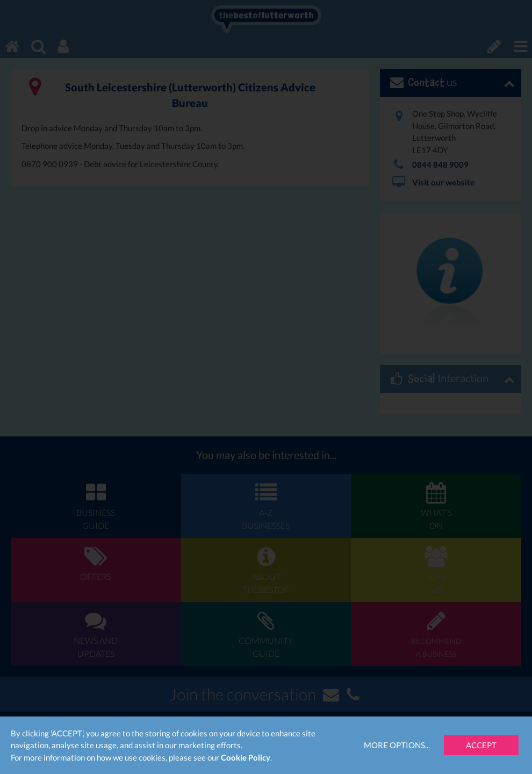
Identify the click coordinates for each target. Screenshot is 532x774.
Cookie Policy (246, 757)
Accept (481, 745)
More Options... (397, 745)
